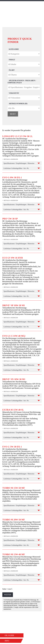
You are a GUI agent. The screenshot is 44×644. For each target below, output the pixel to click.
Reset (13, 114)
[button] (12, 635)
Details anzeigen (11, 159)
